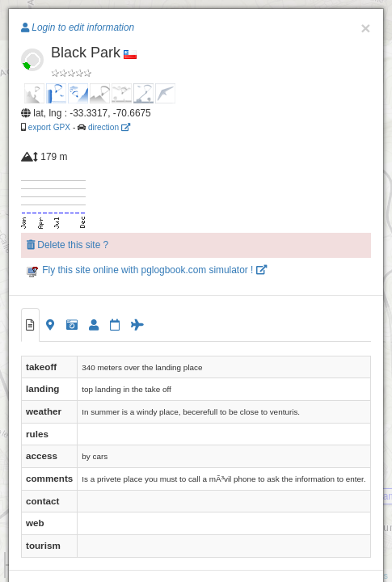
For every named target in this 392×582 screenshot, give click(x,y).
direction (109, 127)
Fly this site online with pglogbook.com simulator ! (147, 270)
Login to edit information (78, 27)
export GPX (49, 127)
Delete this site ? (67, 245)
